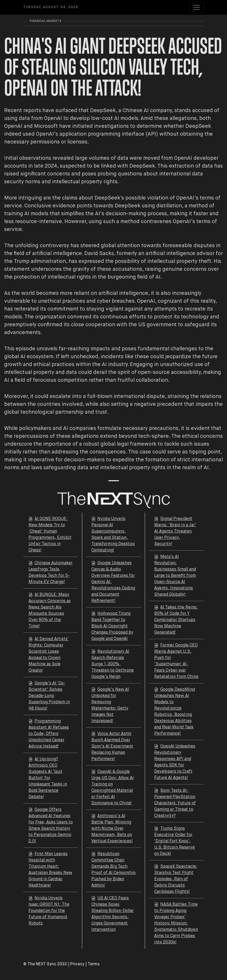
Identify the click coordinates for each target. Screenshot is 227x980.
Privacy (77, 964)
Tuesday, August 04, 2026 (51, 7)
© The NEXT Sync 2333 (45, 964)
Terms (94, 964)
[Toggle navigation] (197, 7)
